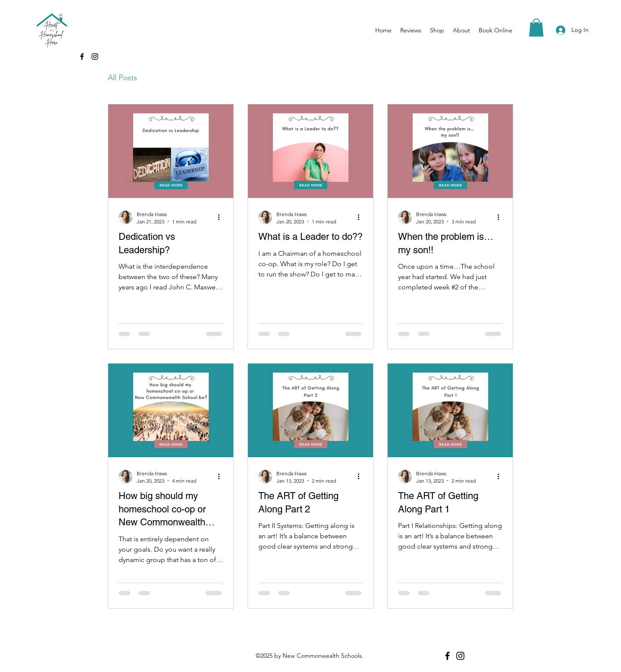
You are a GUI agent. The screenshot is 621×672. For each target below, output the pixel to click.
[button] (536, 28)
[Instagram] (95, 57)
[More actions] (222, 217)
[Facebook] (82, 57)
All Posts (122, 78)
